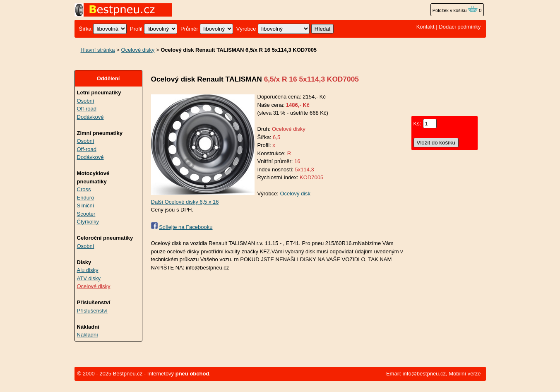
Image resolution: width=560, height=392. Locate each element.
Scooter (86, 214)
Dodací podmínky (460, 27)
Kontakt (425, 27)
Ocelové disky (138, 50)
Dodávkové (90, 117)
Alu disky (88, 270)
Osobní (86, 101)
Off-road (87, 109)
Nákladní (88, 335)
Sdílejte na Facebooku (186, 227)
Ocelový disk (295, 194)
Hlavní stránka (98, 50)
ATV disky (89, 278)
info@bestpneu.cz (424, 374)
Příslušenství (92, 311)
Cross (84, 189)
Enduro (86, 198)
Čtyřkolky (88, 222)
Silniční (86, 206)
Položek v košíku (455, 10)
